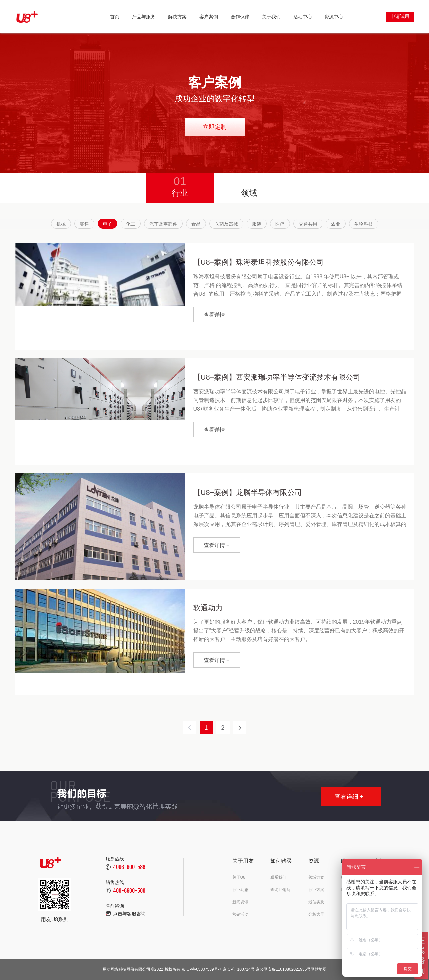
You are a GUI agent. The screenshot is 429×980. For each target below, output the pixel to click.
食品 (196, 224)
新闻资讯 (240, 902)
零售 (84, 224)
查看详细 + (349, 797)
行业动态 (240, 890)
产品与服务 (144, 17)
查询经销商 (280, 890)
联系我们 (278, 877)
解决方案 (177, 17)
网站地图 (319, 969)
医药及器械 (226, 224)
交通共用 (308, 224)
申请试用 (400, 16)
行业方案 (316, 890)
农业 (336, 224)
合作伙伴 (240, 17)
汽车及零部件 (163, 224)
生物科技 (364, 224)
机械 (61, 224)
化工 (131, 224)
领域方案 (316, 877)
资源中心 (334, 17)
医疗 (280, 224)
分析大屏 (316, 914)
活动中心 (303, 17)
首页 (115, 17)
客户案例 (209, 17)
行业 (180, 185)
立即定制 (215, 127)
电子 (107, 224)
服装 (257, 224)
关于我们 (271, 17)
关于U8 (239, 877)
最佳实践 (316, 902)
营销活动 (240, 914)
